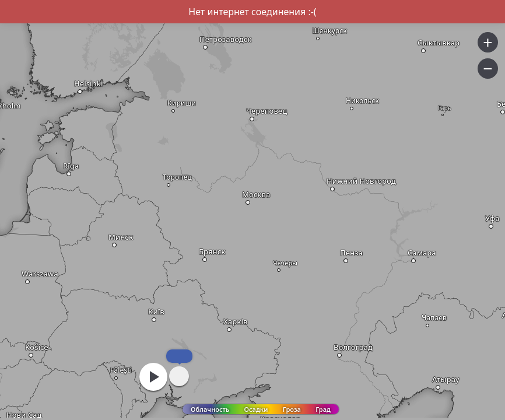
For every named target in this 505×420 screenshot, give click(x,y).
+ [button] (488, 42)
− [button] (488, 69)
